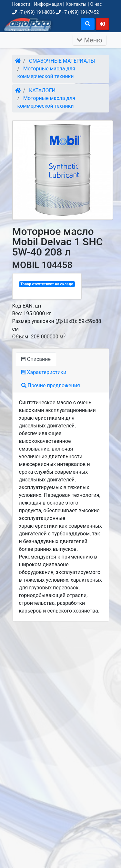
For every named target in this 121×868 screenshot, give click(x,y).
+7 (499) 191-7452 (77, 12)
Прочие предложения (51, 385)
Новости (21, 4)
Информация (48, 4)
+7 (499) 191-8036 (34, 12)
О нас (96, 4)
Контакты (76, 4)
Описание (36, 359)
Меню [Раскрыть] (90, 40)
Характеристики (44, 372)
